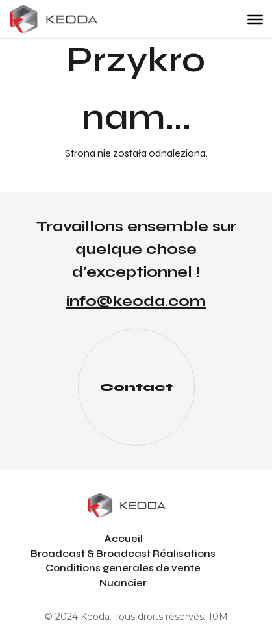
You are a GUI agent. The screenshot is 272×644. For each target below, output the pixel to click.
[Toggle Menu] (255, 19)
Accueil (123, 539)
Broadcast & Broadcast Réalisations (123, 554)
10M (218, 617)
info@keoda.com (136, 301)
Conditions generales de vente (123, 568)
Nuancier (123, 583)
